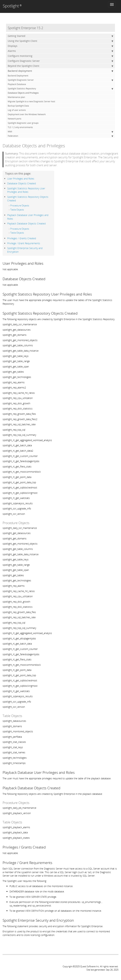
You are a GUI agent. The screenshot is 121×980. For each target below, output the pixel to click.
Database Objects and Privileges (23, 93)
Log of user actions (17, 110)
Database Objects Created (22, 183)
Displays (60, 46)
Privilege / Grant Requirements (24, 243)
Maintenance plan (16, 97)
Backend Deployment (18, 76)
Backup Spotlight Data (18, 106)
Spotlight (12, 6)
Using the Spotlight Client (60, 41)
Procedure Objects (20, 206)
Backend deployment (60, 71)
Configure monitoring (60, 56)
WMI (60, 132)
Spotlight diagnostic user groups (23, 123)
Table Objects (17, 210)
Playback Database (17, 84)
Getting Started (60, 36)
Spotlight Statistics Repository (60, 89)
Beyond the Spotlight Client (60, 66)
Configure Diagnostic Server (60, 61)
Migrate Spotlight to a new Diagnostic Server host (31, 101)
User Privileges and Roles (21, 179)
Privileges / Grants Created (22, 238)
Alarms (60, 51)
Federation (60, 136)
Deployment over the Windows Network (27, 114)
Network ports (15, 119)
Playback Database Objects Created (26, 223)
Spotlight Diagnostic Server (60, 80)
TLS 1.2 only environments (20, 127)
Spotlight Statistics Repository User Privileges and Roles (26, 190)
